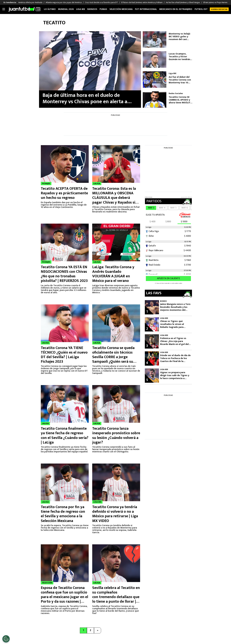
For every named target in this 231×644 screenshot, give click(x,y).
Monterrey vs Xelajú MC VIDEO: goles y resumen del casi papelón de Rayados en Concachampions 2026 (181, 37)
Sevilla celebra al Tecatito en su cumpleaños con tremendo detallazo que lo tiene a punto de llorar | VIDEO (116, 597)
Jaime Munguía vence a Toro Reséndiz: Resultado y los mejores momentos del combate (175, 307)
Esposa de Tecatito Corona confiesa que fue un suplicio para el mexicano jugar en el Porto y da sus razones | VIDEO (64, 597)
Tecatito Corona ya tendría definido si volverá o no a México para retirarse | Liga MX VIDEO (115, 514)
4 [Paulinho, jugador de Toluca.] (147, 363)
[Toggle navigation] (4, 9)
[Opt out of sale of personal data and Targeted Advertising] (6, 639)
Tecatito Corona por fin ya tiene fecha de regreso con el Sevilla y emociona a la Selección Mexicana (63, 514)
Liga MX (81, 9)
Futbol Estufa (203, 9)
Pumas (103, 9)
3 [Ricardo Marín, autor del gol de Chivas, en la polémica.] (147, 346)
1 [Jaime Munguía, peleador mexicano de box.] (147, 312)
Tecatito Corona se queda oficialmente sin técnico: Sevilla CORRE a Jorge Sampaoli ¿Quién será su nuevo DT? (113, 357)
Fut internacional (146, 9)
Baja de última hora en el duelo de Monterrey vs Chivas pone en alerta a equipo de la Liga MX (85, 98)
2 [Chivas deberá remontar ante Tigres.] (147, 329)
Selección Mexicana (121, 9)
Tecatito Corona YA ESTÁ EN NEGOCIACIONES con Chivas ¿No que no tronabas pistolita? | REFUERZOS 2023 (64, 274)
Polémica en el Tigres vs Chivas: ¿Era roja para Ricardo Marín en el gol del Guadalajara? (174, 341)
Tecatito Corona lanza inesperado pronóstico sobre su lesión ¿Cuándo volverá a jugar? (116, 435)
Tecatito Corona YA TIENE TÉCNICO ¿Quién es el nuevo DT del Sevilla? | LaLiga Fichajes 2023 (64, 355)
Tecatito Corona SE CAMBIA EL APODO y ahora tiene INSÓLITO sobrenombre (180, 100)
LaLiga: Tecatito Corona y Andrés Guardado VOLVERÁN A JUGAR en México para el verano (113, 274)
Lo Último (50, 9)
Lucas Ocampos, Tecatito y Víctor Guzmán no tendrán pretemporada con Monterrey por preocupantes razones (181, 57)
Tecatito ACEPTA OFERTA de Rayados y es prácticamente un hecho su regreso (64, 193)
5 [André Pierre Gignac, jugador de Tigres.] (147, 380)
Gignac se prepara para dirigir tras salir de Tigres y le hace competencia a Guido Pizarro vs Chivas (175, 376)
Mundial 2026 (66, 9)
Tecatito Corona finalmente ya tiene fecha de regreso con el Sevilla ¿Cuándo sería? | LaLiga (65, 435)
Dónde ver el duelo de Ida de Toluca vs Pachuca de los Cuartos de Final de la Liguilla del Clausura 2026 (175, 358)
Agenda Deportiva (219, 9)
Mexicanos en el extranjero (176, 9)
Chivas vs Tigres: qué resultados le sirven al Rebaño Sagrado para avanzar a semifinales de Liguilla (173, 324)
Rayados (92, 9)
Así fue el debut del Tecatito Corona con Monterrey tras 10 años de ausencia (180, 80)
